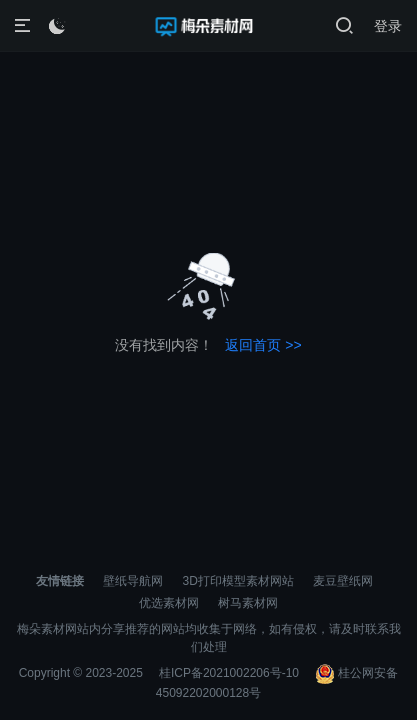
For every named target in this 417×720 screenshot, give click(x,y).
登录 (388, 26)
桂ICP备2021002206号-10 (229, 673)
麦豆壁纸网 (343, 581)
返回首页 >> (263, 345)
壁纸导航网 (133, 581)
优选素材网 (169, 603)
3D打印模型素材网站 (238, 581)
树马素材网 (248, 603)
